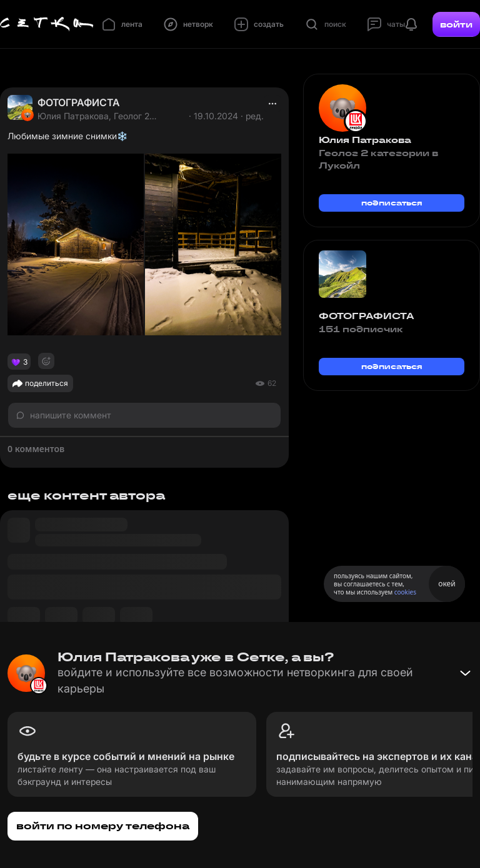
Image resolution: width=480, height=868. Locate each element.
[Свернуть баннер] (465, 673)
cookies (405, 592)
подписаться (392, 203)
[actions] (272, 104)
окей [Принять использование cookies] (447, 584)
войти (456, 24)
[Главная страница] (47, 24)
